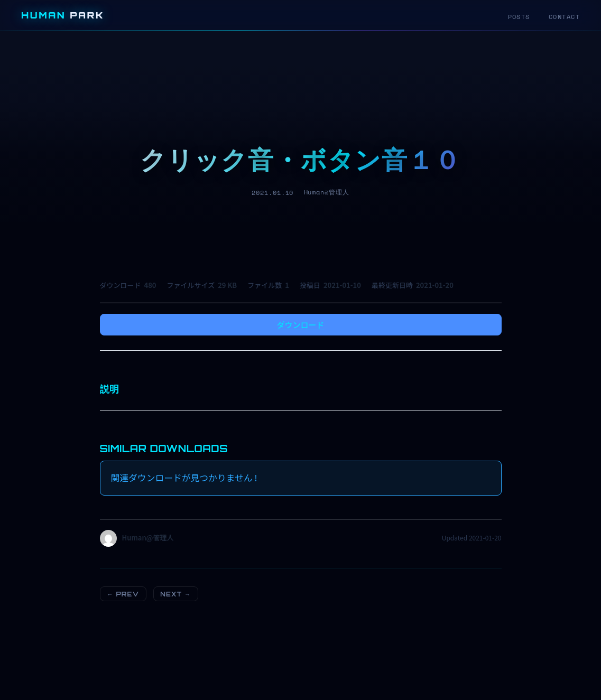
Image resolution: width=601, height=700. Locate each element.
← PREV (123, 594)
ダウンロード (300, 325)
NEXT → (175, 594)
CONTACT (564, 17)
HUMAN (63, 15)
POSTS (519, 17)
